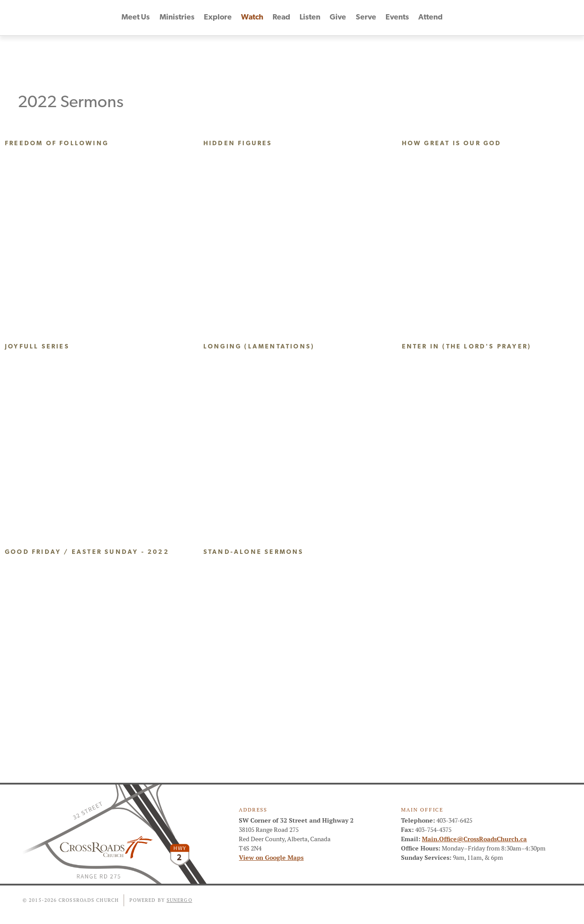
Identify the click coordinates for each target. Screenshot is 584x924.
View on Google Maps (271, 858)
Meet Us (136, 18)
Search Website (568, 18)
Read (282, 18)
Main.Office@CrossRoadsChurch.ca (474, 839)
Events (397, 18)
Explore (218, 18)
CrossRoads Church (59, 18)
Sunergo (179, 900)
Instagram (552, 18)
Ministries (177, 18)
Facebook (520, 18)
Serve (366, 18)
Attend (430, 18)
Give (339, 18)
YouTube (536, 18)
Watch (252, 18)
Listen (311, 18)
